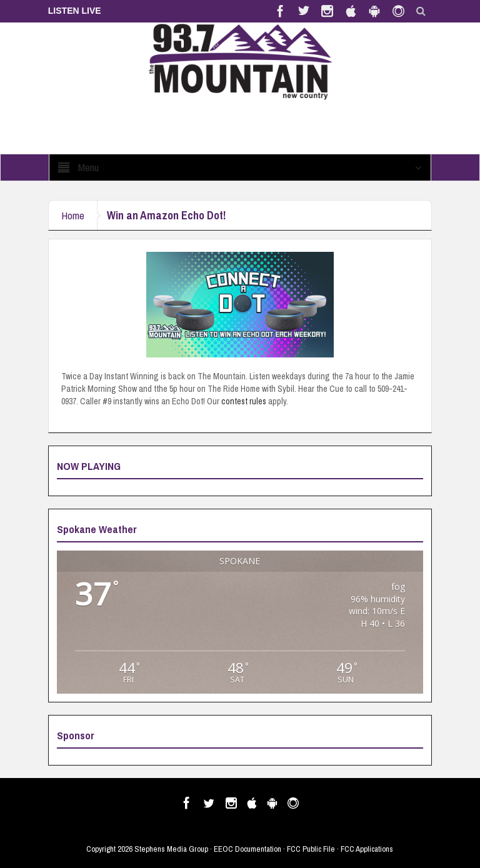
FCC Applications (367, 849)
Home (73, 215)
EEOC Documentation (247, 849)
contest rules (244, 401)
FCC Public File (311, 849)
